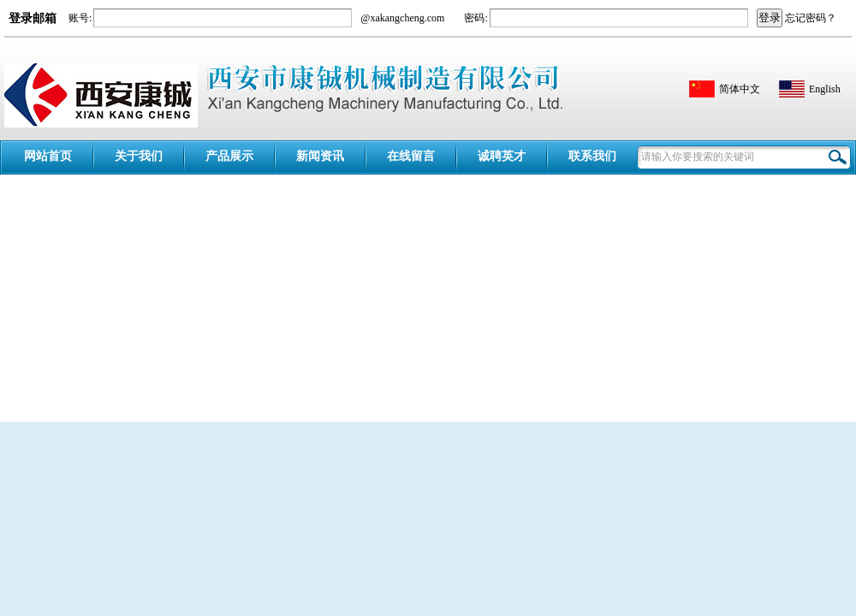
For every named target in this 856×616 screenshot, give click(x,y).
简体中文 (740, 89)
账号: (80, 18)
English (825, 89)
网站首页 (48, 156)
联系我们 (592, 156)
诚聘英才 (502, 156)
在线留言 (411, 156)
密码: (474, 18)
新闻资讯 (320, 156)
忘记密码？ (811, 18)
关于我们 (139, 156)
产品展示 (229, 156)
